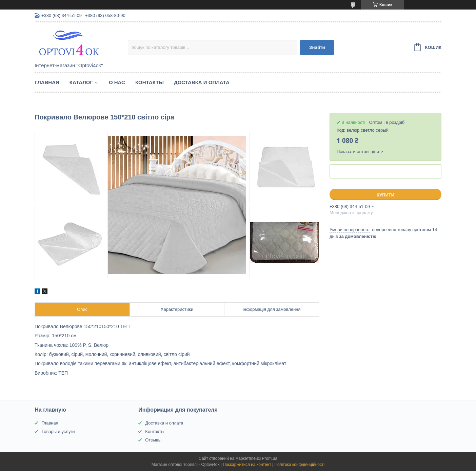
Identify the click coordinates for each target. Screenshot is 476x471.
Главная (47, 82)
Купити (385, 195)
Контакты (150, 82)
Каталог (81, 82)
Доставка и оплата (202, 82)
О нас (117, 82)
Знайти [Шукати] (317, 47)
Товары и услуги (58, 431)
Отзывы (153, 440)
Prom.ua (270, 458)
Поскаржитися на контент (247, 465)
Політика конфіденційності (299, 465)
